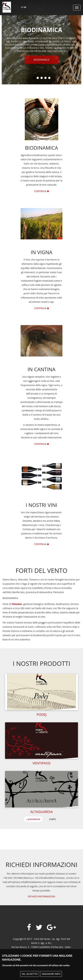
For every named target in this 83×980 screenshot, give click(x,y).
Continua (41, 191)
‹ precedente (33, 819)
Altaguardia (41, 812)
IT (22, 7)
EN (25, 7)
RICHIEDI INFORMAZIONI (42, 896)
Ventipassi (42, 763)
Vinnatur (17, 604)
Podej (42, 714)
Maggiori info (51, 974)
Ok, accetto (30, 974)
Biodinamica (41, 60)
